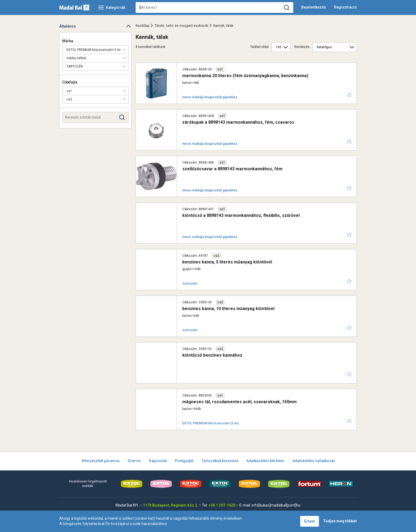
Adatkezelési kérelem (265, 461)
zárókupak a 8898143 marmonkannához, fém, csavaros (238, 122)
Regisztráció (345, 7)
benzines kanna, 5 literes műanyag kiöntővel (227, 262)
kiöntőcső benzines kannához (212, 355)
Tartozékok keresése (220, 461)
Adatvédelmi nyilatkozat (313, 461)
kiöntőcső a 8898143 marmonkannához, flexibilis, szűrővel (241, 215)
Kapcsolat (158, 461)
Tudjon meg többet (340, 521)
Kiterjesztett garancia (101, 461)
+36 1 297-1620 (222, 505)
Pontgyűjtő (184, 461)
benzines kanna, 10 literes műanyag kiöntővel (228, 309)
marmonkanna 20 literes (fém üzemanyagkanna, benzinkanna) (245, 76)
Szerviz (134, 461)
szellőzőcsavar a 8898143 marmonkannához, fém (232, 169)
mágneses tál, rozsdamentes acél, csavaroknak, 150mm (239, 402)
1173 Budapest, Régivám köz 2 (170, 505)
